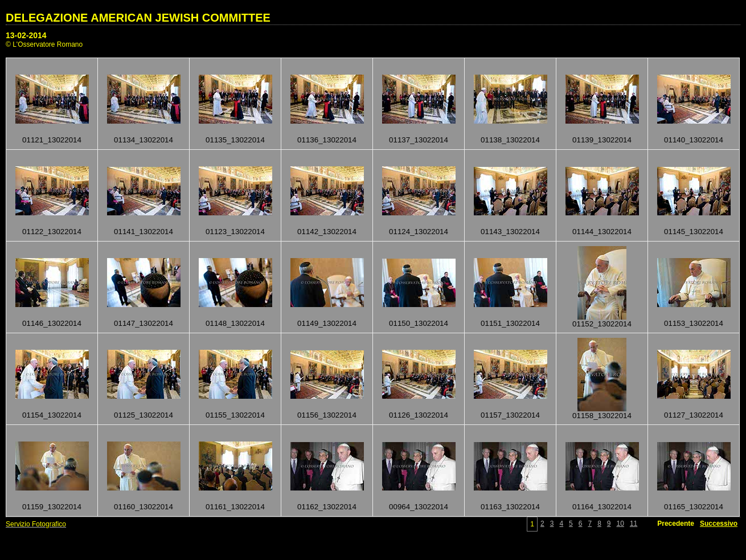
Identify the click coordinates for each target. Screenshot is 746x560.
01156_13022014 (327, 415)
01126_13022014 (419, 415)
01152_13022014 (602, 324)
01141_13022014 (144, 232)
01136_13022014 (327, 140)
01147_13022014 (144, 323)
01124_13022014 (419, 232)
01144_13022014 (602, 232)
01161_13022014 (235, 507)
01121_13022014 (52, 140)
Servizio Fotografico (36, 524)
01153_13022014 (694, 323)
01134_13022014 (144, 140)
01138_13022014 (510, 140)
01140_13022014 (694, 140)
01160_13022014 (144, 507)
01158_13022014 (602, 416)
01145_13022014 (694, 232)
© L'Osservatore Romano (44, 44)
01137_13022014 (419, 140)
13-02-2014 (26, 35)
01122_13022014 (52, 232)
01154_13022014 (52, 415)
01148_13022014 (235, 323)
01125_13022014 (144, 415)
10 (620, 524)
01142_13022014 (327, 232)
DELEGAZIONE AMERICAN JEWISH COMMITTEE (138, 18)
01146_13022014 (52, 323)
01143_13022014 (510, 232)
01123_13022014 (235, 232)
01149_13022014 (327, 323)
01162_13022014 (327, 507)
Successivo (719, 524)
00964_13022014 (419, 507)
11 (634, 524)
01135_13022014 (235, 140)
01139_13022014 (602, 140)
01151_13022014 (510, 323)
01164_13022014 (602, 507)
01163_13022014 (510, 507)
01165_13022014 (694, 507)
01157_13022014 (510, 415)
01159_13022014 (52, 507)
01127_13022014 (694, 415)
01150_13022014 (419, 323)
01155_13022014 (235, 415)
